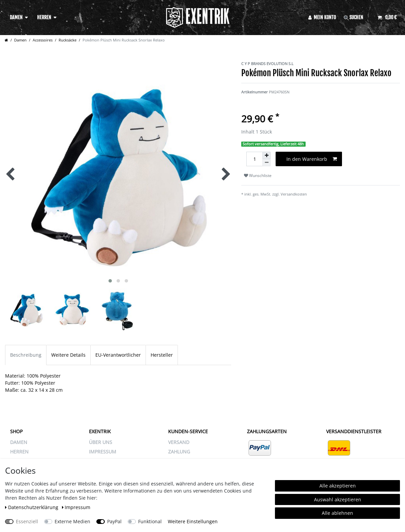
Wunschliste (258, 175)
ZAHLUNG (179, 452)
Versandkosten (294, 194)
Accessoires (43, 40)
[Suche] (357, 17)
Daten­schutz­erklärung (32, 507)
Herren (44, 17)
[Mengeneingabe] (254, 159)
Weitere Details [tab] (68, 355)
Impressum (76, 507)
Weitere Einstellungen (193, 521)
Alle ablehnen (337, 513)
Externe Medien (72, 521)
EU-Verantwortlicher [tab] (118, 355)
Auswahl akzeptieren (338, 499)
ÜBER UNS (101, 442)
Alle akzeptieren (338, 486)
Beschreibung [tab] (26, 355)
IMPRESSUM (103, 452)
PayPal (114, 521)
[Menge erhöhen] (267, 155)
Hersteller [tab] (162, 355)
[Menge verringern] (267, 163)
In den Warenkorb (312, 159)
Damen (16, 17)
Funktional (150, 521)
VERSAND (179, 442)
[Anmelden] (322, 17)
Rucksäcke (68, 40)
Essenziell (27, 521)
